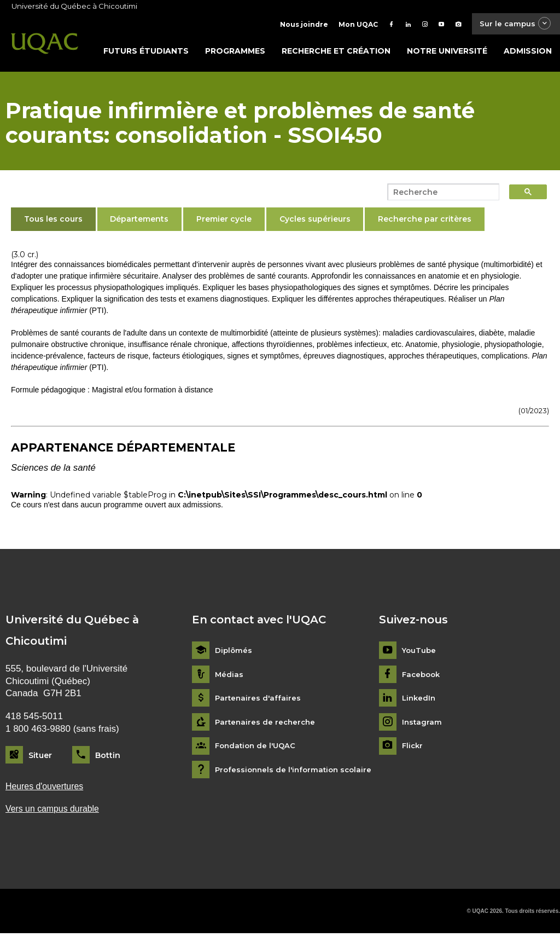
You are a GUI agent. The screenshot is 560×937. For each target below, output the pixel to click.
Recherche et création (336, 53)
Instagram (422, 724)
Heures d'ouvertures (47, 789)
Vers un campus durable (56, 812)
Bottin (108, 757)
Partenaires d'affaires (259, 701)
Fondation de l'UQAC (258, 748)
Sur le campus (512, 24)
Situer (40, 757)
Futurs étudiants (146, 53)
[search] (440, 194)
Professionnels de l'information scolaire (297, 772)
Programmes (235, 53)
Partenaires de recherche (267, 724)
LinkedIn (420, 701)
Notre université (447, 53)
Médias (229, 677)
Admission (528, 53)
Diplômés (234, 653)
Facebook (422, 677)
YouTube (420, 653)
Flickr (413, 748)
